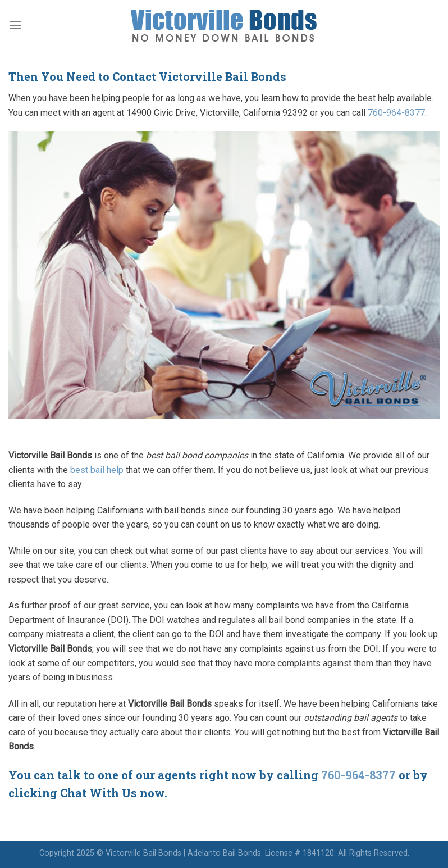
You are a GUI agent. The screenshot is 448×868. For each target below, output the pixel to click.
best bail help (97, 470)
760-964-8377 (396, 113)
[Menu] (15, 25)
